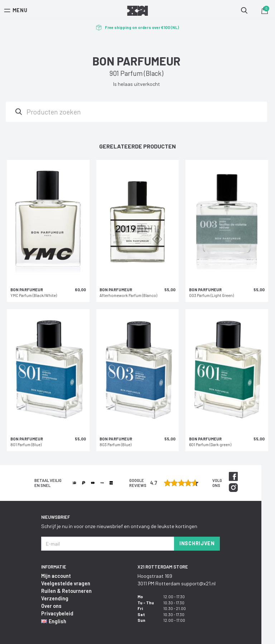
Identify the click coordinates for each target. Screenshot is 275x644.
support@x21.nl (198, 583)
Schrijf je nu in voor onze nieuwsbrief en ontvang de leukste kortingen (119, 526)
